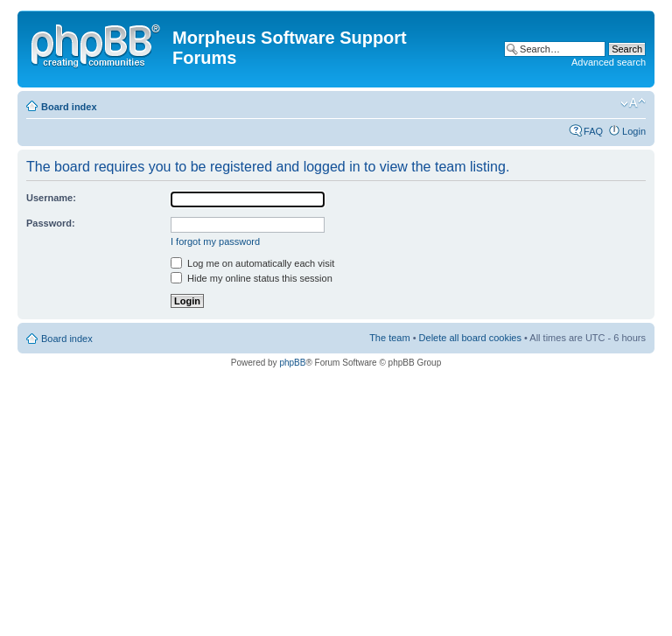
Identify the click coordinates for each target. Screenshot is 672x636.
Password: (51, 223)
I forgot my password (215, 241)
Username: (51, 198)
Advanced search (609, 62)
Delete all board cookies (470, 338)
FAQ (593, 131)
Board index (69, 107)
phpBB (292, 363)
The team (389, 338)
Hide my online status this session (252, 278)
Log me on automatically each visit (252, 263)
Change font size (633, 103)
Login (634, 131)
